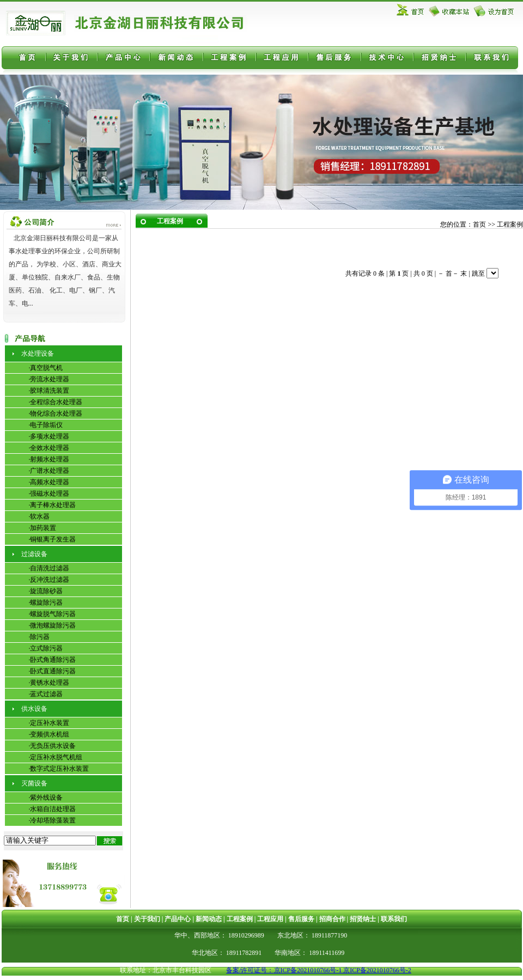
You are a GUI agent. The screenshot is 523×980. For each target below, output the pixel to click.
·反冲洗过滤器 (49, 580)
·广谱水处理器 (49, 471)
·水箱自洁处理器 (52, 809)
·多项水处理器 (49, 436)
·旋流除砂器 (45, 591)
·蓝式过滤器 (45, 694)
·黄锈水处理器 (49, 683)
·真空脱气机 (45, 368)
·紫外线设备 (45, 798)
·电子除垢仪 (45, 425)
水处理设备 (38, 354)
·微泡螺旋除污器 (52, 625)
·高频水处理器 (49, 482)
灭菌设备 (34, 783)
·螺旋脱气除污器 (52, 614)
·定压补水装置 (49, 723)
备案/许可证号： (319, 970)
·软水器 (39, 516)
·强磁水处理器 (49, 494)
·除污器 (39, 637)
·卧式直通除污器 (52, 671)
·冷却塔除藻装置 (52, 820)
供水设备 (34, 709)
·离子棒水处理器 (52, 505)
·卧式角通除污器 (52, 660)
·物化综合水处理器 (55, 413)
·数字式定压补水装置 (59, 769)
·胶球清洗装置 (49, 391)
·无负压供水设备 (52, 746)
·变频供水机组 (49, 734)
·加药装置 (42, 528)
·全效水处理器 (49, 448)
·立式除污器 (45, 648)
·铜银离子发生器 (52, 539)
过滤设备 (34, 554)
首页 (479, 224)
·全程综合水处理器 (55, 402)
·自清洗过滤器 (49, 568)
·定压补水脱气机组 (55, 757)
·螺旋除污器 (45, 602)
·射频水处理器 (49, 459)
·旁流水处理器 (49, 379)
